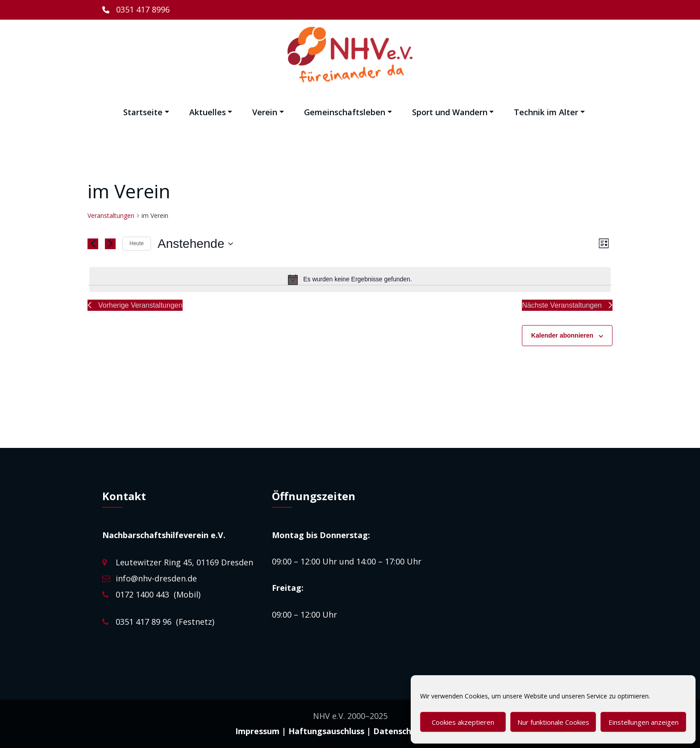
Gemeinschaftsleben (348, 112)
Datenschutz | (402, 731)
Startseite (146, 112)
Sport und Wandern (453, 112)
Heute (137, 243)
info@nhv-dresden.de (156, 578)
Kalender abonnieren (562, 335)
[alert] (350, 280)
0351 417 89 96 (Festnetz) (165, 622)
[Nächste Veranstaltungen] (110, 244)
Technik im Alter (549, 112)
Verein (268, 112)
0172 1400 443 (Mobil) (158, 594)
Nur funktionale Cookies (553, 722)
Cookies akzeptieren (463, 722)
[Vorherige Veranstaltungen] (93, 244)
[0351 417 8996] (136, 10)
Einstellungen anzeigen (644, 722)
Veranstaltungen (111, 215)
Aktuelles (211, 112)
